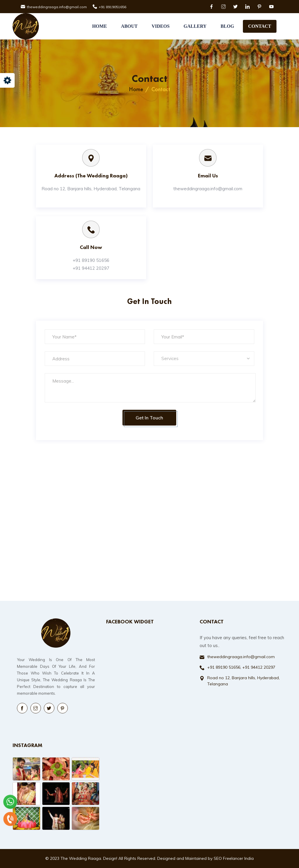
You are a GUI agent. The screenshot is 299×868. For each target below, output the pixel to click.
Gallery (195, 26)
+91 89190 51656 (91, 260)
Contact (260, 26)
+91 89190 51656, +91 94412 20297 (241, 667)
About (129, 26)
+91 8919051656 (113, 7)
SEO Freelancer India (234, 858)
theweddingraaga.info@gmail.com (57, 7)
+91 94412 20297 (91, 268)
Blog (227, 26)
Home (100, 26)
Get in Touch (149, 418)
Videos (161, 26)
